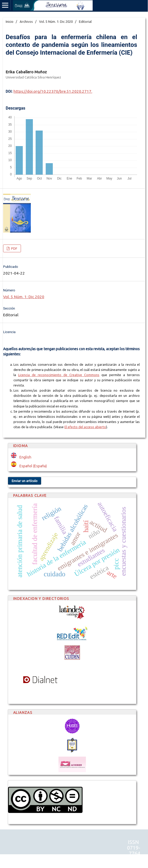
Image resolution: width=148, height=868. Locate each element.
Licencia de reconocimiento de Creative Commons (59, 375)
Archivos (26, 21)
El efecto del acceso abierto (85, 427)
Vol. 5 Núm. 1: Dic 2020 (56, 21)
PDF (14, 248)
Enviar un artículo (25, 481)
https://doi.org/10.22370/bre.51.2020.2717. (53, 91)
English (25, 457)
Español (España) (33, 466)
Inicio (10, 21)
